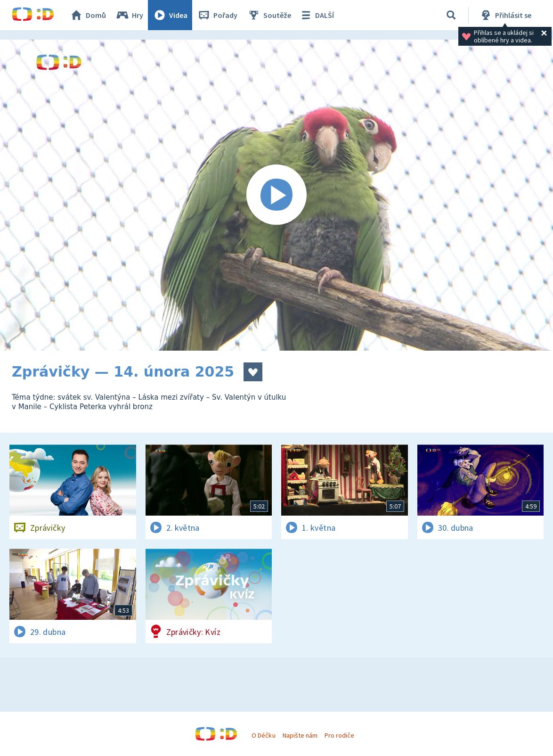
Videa (170, 15)
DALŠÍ (316, 15)
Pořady (217, 15)
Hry (129, 15)
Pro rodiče (339, 735)
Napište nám (300, 735)
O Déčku (263, 735)
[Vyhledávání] (451, 15)
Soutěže (269, 15)
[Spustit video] (276, 195)
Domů (88, 15)
